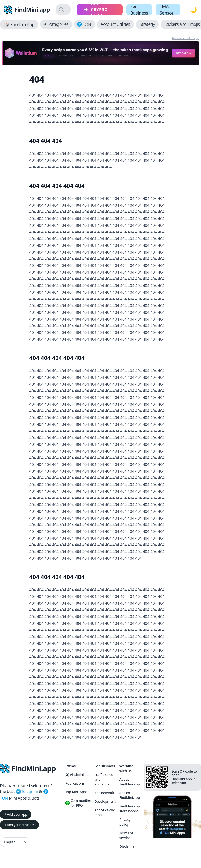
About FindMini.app (130, 782)
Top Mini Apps (76, 792)
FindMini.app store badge (130, 809)
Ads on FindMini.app (185, 38)
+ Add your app (16, 814)
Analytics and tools (105, 812)
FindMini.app (78, 775)
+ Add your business (19, 825)
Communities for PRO (78, 803)
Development (105, 801)
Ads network (104, 793)
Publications (75, 783)
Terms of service (126, 835)
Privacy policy (125, 822)
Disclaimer (128, 846)
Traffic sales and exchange (104, 779)
